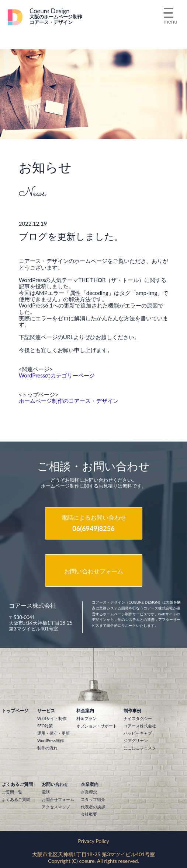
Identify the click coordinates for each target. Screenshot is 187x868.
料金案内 (85, 711)
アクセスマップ (56, 807)
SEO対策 (45, 726)
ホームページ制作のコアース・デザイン (69, 401)
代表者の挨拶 (93, 807)
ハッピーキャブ (138, 733)
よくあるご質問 (17, 784)
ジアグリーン (136, 741)
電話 (46, 792)
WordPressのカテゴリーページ (57, 375)
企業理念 (89, 792)
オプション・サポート (97, 726)
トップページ (15, 711)
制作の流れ (47, 748)
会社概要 (89, 814)
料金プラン (86, 718)
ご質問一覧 (12, 792)
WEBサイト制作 (52, 718)
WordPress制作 (51, 741)
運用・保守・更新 (53, 733)
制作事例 (132, 711)
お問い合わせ (55, 784)
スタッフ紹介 (93, 800)
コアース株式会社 (140, 726)
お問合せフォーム (58, 800)
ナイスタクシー (138, 718)
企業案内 (90, 784)
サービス (46, 711)
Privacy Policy (93, 841)
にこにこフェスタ (140, 748)
